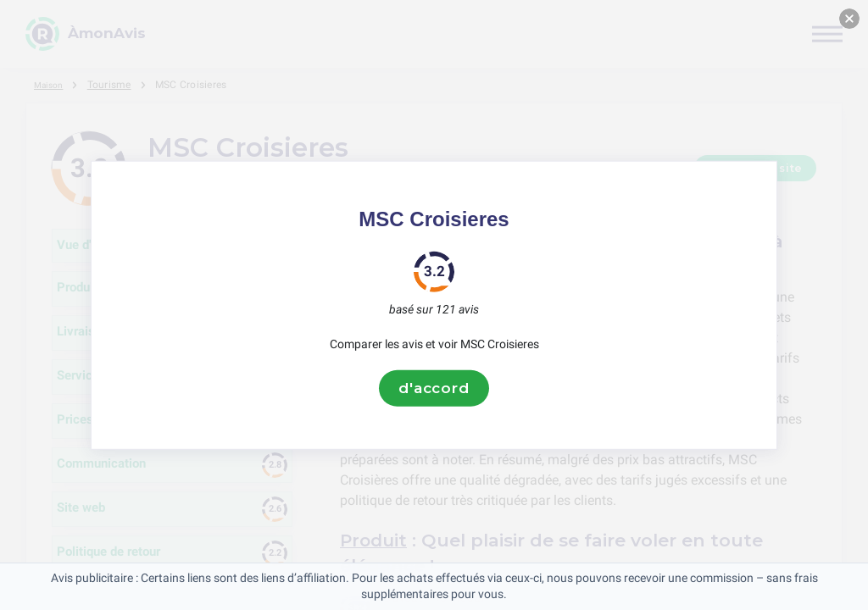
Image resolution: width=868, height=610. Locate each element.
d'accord (434, 388)
